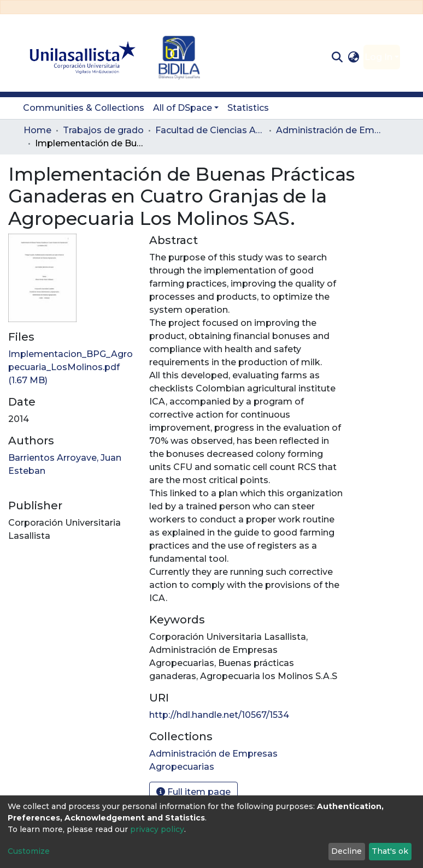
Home (37, 130)
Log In (378, 57)
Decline (346, 851)
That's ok (390, 851)
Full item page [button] (193, 792)
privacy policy (157, 829)
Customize (29, 851)
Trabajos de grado (103, 130)
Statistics (248, 108)
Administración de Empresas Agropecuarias (331, 130)
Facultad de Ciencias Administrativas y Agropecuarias (210, 130)
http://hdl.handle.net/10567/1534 (219, 715)
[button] (354, 57)
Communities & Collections (84, 108)
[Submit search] (337, 57)
